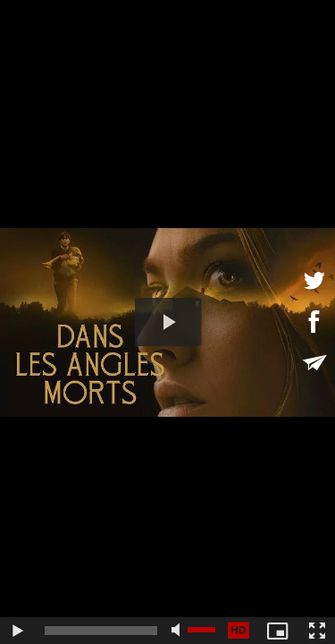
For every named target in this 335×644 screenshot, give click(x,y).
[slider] (101, 631)
